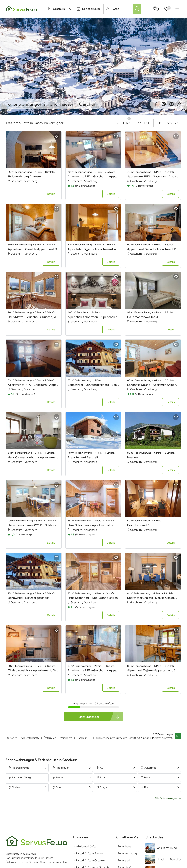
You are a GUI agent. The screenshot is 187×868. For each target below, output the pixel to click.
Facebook (156, 104)
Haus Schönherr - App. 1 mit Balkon (91, 525)
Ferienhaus (124, 846)
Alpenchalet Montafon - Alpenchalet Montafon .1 (93, 317)
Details (51, 194)
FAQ (156, 9)
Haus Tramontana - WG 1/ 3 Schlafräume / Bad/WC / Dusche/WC (34, 525)
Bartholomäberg (21, 777)
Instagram (164, 104)
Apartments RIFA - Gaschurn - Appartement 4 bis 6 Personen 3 (153, 177)
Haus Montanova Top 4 (143, 317)
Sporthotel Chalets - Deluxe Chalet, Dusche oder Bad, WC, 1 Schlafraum (153, 598)
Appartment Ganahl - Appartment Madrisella (34, 249)
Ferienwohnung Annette (24, 177)
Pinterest (171, 104)
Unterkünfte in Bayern (90, 853)
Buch (147, 787)
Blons (147, 777)
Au (101, 768)
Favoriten (169, 8)
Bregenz (105, 787)
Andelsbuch (62, 768)
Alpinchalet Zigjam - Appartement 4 (92, 249)
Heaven (132, 457)
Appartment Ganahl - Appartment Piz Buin (153, 249)
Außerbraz (150, 768)
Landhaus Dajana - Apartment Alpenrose (153, 385)
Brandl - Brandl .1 (138, 525)
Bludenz (16, 787)
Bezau (59, 777)
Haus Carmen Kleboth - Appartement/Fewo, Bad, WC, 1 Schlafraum (34, 457)
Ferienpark (124, 860)
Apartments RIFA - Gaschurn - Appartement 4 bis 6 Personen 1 (93, 177)
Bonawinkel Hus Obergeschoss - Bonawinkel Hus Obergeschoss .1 (93, 385)
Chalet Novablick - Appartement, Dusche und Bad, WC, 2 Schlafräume (34, 670)
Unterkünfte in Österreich (92, 860)
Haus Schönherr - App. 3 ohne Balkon (93, 598)
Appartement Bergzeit (83, 457)
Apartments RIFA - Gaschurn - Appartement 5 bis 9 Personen (34, 385)
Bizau (103, 777)
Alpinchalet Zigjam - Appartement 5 (151, 670)
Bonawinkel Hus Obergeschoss (28, 598)
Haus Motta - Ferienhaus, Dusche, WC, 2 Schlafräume (34, 317)
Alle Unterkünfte (86, 846)
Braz (58, 787)
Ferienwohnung (127, 853)
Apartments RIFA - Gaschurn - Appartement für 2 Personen (93, 670)
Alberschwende (20, 768)
